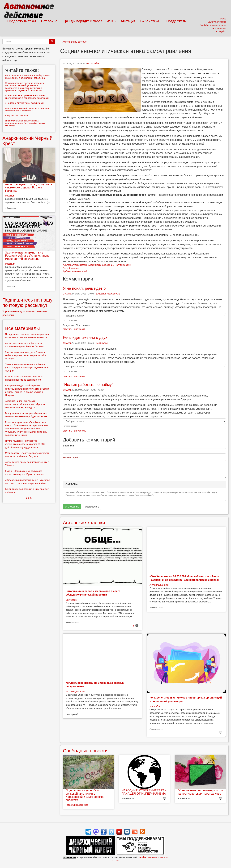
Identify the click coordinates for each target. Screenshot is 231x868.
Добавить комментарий (75, 271)
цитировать (80, 329)
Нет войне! (50, 21)
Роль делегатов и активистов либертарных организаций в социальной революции (27, 77)
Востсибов (93, 63)
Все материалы (22, 328)
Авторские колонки (84, 523)
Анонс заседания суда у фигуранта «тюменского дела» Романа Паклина (29, 188)
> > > (29, 498)
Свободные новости (85, 751)
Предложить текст (22, 21)
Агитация (128, 21)
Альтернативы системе (75, 42)
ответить (67, 329)
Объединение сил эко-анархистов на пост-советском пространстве (200, 792)
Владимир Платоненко (108, 294)
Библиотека (151, 21)
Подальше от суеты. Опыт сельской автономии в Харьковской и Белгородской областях (85, 795)
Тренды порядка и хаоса (83, 21)
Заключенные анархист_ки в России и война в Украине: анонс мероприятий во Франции (27, 256)
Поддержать (176, 21)
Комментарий (71, 458)
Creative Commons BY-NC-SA (153, 857)
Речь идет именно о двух (85, 337)
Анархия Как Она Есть (17, 116)
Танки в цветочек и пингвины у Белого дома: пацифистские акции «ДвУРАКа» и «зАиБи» (26, 368)
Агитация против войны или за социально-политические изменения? (27, 109)
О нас (115, 861)
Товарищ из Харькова (77, 805)
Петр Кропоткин (71, 268)
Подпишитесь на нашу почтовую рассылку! (27, 303)
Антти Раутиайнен (159, 585)
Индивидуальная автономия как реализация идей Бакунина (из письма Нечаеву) (25, 123)
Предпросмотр (91, 507)
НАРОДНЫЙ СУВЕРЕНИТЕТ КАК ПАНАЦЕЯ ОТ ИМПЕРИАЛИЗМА (144, 792)
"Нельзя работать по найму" (88, 385)
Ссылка (67, 294)
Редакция (10, 196)
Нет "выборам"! (123, 265)
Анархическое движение (101, 265)
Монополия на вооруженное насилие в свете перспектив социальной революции (27, 97)
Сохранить (72, 507)
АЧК (112, 21)
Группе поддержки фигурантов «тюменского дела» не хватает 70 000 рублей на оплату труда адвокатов (25, 444)
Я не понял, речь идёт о (84, 288)
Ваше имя (68, 446)
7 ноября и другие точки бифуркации (24, 103)
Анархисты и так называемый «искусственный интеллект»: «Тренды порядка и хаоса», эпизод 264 (25, 404)
